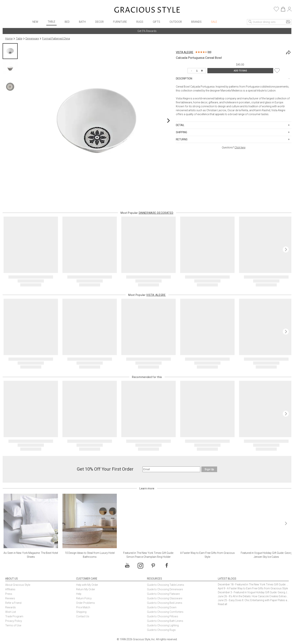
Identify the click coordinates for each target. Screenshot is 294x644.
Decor (99, 22)
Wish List (11, 612)
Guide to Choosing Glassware (165, 598)
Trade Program (14, 616)
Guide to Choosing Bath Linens (165, 621)
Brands (196, 22)
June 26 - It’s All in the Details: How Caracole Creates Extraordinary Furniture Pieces (253, 596)
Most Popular (147, 213)
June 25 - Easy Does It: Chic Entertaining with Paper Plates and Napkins (253, 600)
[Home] (147, 10)
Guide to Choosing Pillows (163, 616)
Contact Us (83, 616)
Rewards (10, 607)
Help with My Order (87, 585)
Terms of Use (13, 625)
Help (79, 594)
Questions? (234, 147)
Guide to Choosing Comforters (165, 612)
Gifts (156, 22)
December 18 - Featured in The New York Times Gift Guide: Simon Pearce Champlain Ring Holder (253, 584)
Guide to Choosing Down (162, 607)
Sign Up (209, 469)
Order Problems (85, 603)
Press (9, 594)
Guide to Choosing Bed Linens (165, 603)
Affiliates (10, 589)
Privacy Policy (14, 621)
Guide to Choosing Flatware (163, 594)
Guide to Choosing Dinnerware (165, 589)
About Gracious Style (18, 585)
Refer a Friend (13, 603)
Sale (214, 22)
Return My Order (86, 589)
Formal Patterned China (56, 39)
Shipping (81, 612)
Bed (67, 22)
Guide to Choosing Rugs (161, 630)
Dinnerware (32, 39)
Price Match (83, 607)
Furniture (120, 22)
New (35, 22)
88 (209, 52)
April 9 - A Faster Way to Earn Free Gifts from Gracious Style (253, 588)
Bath (82, 22)
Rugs (140, 22)
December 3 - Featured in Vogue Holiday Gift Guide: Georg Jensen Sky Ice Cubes (253, 592)
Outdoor (176, 22)
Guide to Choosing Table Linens (166, 585)
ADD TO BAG (240, 71)
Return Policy (84, 598)
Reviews (10, 598)
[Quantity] (198, 71)
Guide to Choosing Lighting (163, 625)
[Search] (250, 22)
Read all (222, 604)
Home (9, 39)
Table (51, 22)
